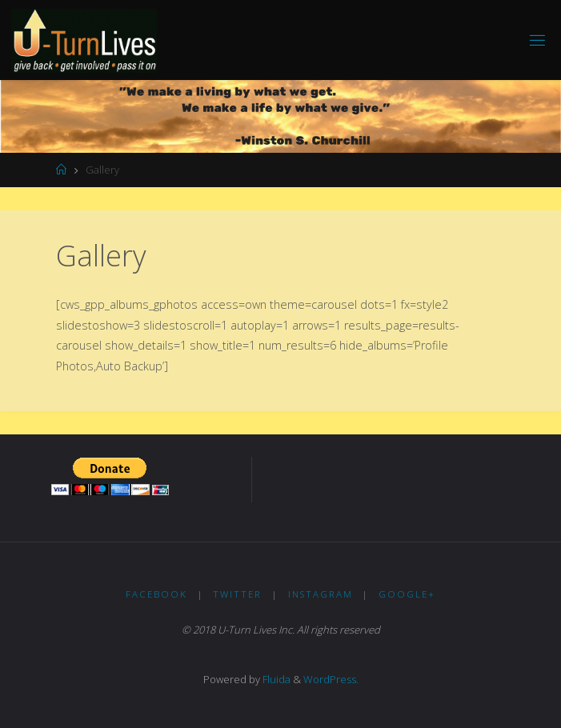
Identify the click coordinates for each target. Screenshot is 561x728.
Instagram (321, 594)
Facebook (156, 594)
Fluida (275, 679)
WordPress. (331, 679)
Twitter (237, 594)
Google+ (407, 594)
